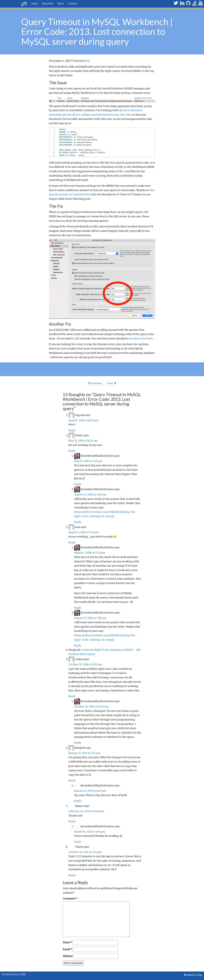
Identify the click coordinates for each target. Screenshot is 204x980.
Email (67, 949)
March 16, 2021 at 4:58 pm (90, 832)
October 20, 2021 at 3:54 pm (85, 852)
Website (68, 956)
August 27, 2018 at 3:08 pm (90, 618)
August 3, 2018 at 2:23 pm (90, 553)
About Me (48, 3)
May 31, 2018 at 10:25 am (83, 441)
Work (61, 3)
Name (68, 942)
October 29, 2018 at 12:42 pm (91, 707)
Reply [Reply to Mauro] (72, 821)
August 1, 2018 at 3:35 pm (84, 532)
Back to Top (193, 975)
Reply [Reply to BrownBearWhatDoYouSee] (78, 484)
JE (24, 3)
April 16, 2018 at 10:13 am (83, 420)
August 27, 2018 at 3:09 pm (90, 495)
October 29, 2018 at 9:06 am (85, 664)
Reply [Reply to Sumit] (72, 451)
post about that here (140, 339)
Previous (95, 383)
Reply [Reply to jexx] (72, 542)
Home (34, 3)
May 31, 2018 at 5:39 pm (88, 461)
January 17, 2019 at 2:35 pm (84, 753)
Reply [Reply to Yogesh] (72, 430)
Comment (70, 899)
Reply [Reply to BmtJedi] (72, 780)
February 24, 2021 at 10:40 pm (86, 811)
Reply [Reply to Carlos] (72, 696)
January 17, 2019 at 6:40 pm (90, 791)
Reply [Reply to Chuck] (72, 875)
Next (111, 383)
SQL (88, 61)
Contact (73, 3)
